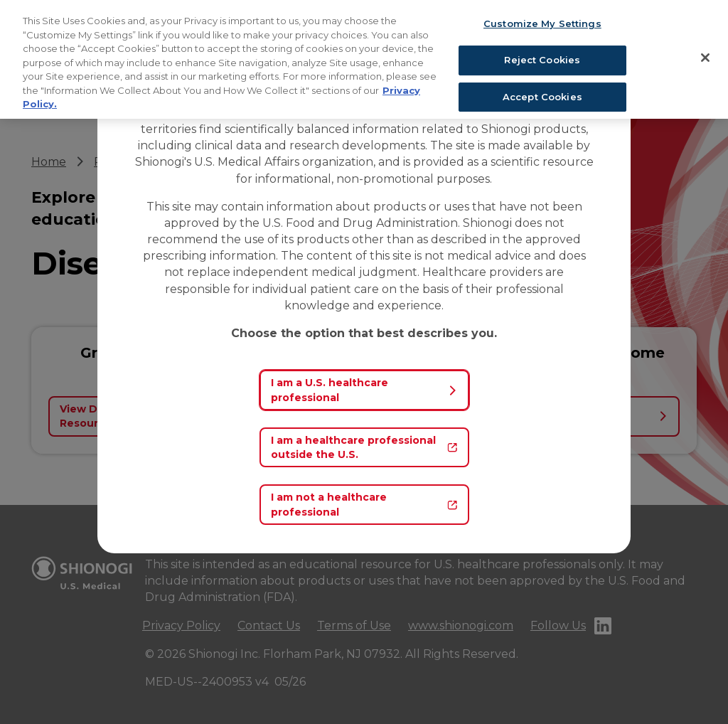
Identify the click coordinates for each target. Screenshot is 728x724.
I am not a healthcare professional (364, 504)
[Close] (705, 58)
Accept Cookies (542, 97)
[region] (364, 59)
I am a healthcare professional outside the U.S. (364, 447)
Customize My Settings (542, 23)
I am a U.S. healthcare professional (364, 390)
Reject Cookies (542, 60)
